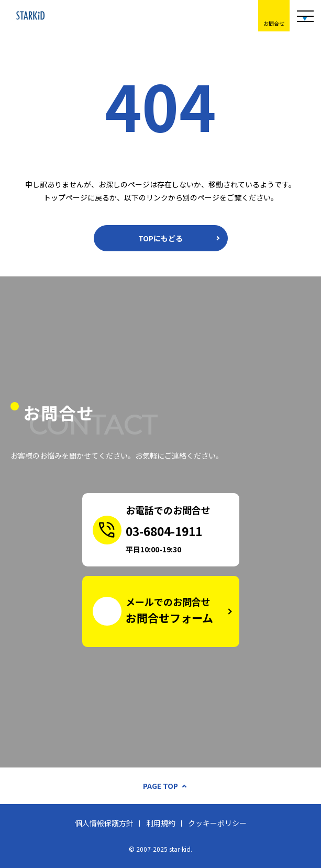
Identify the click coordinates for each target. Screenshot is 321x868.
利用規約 (161, 823)
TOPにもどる (160, 238)
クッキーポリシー (217, 823)
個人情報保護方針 (104, 823)
